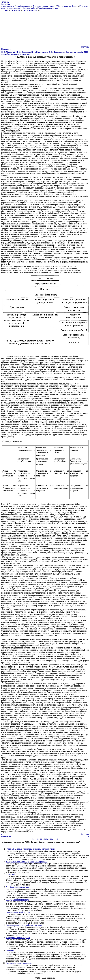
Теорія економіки (46, 8)
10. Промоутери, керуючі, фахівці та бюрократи (27, 862)
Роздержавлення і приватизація (20, 963)
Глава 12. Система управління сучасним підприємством (30, 849)
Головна (5, 10)
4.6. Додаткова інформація (18, 900)
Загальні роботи (30, 8)
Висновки (10, 950)
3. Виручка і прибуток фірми (18, 938)
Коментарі (10, 874)
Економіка (5, 4)
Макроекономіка (14, 8)
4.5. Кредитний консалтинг (18, 887)
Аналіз (57, 8)
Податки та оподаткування (44, 6)
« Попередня (6, 48)
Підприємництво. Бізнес (67, 6)
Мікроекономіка (8, 6)
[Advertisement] (45, 28)
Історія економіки (23, 6)
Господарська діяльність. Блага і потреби (24, 925)
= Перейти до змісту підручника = (45, 839)
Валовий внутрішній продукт (18, 912)
